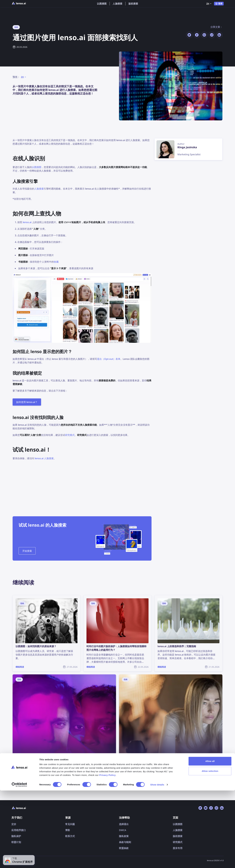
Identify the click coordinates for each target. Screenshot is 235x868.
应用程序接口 (19, 830)
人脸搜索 (117, 4)
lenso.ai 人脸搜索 (44, 458)
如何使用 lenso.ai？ (27, 402)
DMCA (123, 830)
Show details (157, 862)
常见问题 (70, 824)
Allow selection (210, 848)
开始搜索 (27, 551)
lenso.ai (27, 222)
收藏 (56, 262)
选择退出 (124, 824)
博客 (68, 830)
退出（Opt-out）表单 (109, 359)
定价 (14, 824)
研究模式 (70, 435)
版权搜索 (133, 4)
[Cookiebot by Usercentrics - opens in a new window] (19, 862)
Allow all (210, 839)
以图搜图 (102, 4)
